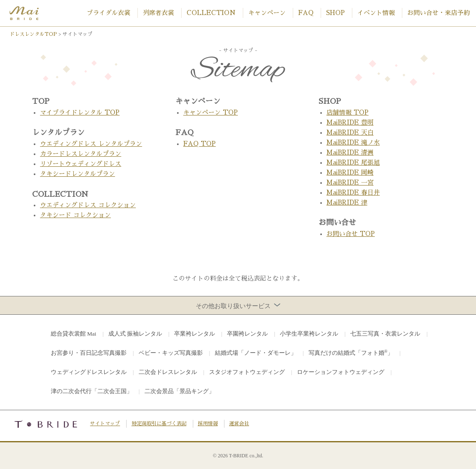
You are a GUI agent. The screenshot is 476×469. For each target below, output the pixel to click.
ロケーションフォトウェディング (341, 372)
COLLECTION (211, 13)
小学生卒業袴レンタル (309, 334)
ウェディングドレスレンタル (89, 372)
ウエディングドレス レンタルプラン (91, 144)
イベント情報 (376, 13)
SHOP (335, 13)
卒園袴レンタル (247, 334)
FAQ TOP (199, 144)
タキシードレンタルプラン (77, 174)
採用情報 (208, 424)
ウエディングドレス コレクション (88, 205)
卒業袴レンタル (194, 334)
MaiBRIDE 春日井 (353, 192)
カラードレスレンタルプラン (81, 154)
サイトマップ (105, 424)
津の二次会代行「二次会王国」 (92, 391)
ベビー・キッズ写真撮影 (171, 353)
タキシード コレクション (75, 215)
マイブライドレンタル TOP (80, 112)
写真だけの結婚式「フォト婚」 (351, 352)
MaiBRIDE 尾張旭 (353, 162)
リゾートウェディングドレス (81, 164)
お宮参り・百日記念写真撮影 (89, 353)
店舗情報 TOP (348, 112)
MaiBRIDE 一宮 (350, 182)
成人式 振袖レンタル (135, 334)
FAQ (306, 13)
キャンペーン (267, 13)
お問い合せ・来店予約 (439, 13)
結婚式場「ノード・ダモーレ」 (256, 353)
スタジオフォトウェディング (247, 372)
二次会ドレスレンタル (168, 372)
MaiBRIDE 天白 (350, 132)
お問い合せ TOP (351, 234)
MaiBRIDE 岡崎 (350, 172)
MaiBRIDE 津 (347, 202)
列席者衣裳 (158, 13)
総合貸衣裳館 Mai (74, 334)
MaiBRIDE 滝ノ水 (353, 142)
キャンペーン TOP (211, 112)
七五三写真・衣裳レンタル (385, 334)
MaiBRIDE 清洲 (350, 152)
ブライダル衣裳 (108, 13)
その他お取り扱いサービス (238, 306)
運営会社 (239, 424)
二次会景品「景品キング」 (179, 391)
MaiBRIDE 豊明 (350, 122)
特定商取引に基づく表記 (159, 424)
